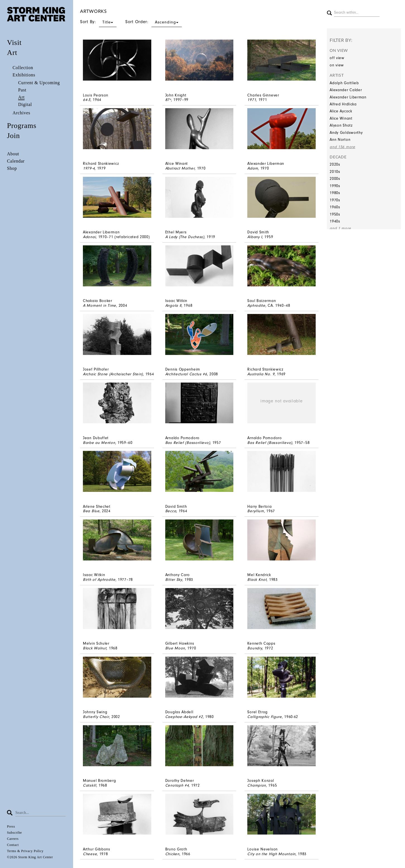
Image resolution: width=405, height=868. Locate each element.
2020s (335, 164)
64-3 (87, 100)
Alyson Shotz (341, 125)
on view (337, 65)
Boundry (255, 648)
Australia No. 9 (261, 374)
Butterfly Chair (96, 717)
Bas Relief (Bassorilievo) (188, 443)
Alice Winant (341, 118)
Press (11, 826)
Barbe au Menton (99, 443)
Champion (257, 785)
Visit (14, 43)
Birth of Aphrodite (99, 580)
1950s (335, 214)
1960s (335, 207)
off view (337, 58)
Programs (22, 126)
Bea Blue (91, 511)
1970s (335, 200)
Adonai (89, 237)
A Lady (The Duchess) (185, 237)
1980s (335, 193)
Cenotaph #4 (177, 785)
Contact (13, 845)
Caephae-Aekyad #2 (184, 717)
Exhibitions (24, 75)
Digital (25, 104)
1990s (335, 186)
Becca (171, 511)
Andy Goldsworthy (346, 133)
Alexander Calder (346, 90)
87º (168, 100)
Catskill (90, 785)
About (13, 154)
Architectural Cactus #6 (186, 374)
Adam (253, 168)
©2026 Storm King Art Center (30, 857)
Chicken (172, 854)
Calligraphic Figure (264, 717)
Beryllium (256, 511)
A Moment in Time (100, 305)
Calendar (16, 161)
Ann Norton (340, 140)
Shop (12, 168)
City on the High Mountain (271, 854)
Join (13, 136)
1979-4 (89, 168)
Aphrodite (256, 305)
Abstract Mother (180, 168)
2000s (335, 179)
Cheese (90, 854)
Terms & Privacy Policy (25, 851)
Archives (21, 113)
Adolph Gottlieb (344, 83)
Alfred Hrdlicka (343, 104)
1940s (335, 221)
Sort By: (98, 22)
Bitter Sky (174, 580)
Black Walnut (95, 648)
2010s (335, 172)
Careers (13, 839)
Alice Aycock (341, 111)
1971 (252, 100)
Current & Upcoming (39, 83)
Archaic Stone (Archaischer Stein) (113, 374)
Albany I (255, 237)
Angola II (173, 305)
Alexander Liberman (348, 97)
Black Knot (257, 580)
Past (22, 90)
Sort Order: (154, 22)
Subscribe (15, 833)
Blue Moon (175, 648)
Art (12, 53)
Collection (23, 68)
